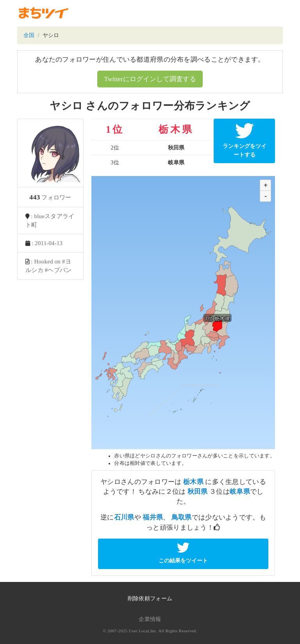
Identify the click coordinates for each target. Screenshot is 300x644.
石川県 (124, 517)
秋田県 (198, 492)
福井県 (153, 517)
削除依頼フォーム (150, 599)
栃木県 (193, 482)
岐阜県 (240, 492)
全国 (29, 35)
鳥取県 (182, 517)
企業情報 (150, 619)
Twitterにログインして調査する (150, 79)
